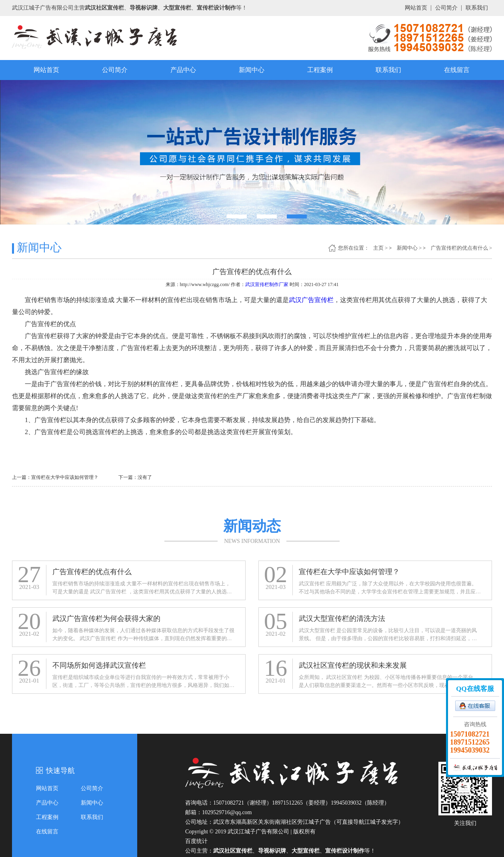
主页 (378, 248)
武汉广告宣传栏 (311, 300)
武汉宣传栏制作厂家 (267, 284)
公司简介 (446, 8)
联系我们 (477, 8)
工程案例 (320, 70)
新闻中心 (252, 70)
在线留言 (457, 70)
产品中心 (183, 70)
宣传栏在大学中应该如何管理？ (65, 477)
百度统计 (196, 841)
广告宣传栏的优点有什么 (459, 248)
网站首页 (416, 8)
